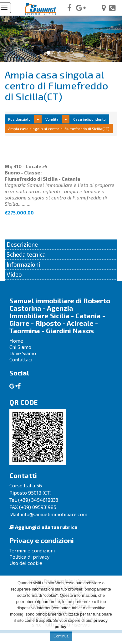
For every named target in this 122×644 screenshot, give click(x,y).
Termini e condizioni (32, 550)
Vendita (52, 119)
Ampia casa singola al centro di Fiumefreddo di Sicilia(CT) (59, 128)
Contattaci (21, 359)
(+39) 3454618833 (38, 500)
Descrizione (22, 244)
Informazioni (23, 264)
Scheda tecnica (26, 254)
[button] (9, 39)
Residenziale (19, 119)
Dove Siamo (23, 353)
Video (14, 274)
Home (16, 341)
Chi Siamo (20, 347)
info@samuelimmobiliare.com (54, 514)
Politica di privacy (29, 557)
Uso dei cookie (26, 563)
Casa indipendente (89, 119)
